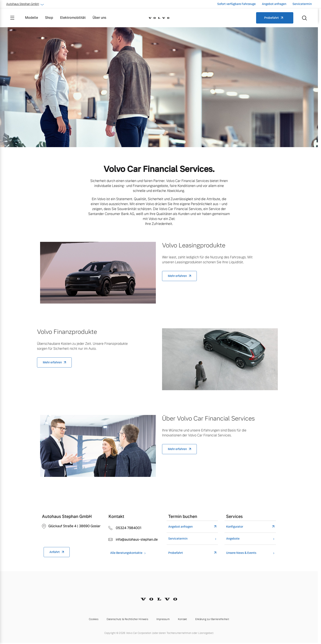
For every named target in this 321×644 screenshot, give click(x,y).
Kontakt (183, 619)
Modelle (32, 18)
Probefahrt (271, 18)
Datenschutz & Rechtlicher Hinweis (127, 619)
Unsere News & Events (241, 553)
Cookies (94, 619)
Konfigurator (235, 527)
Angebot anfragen (274, 4)
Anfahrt (55, 552)
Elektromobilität (73, 18)
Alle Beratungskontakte (126, 553)
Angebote (233, 539)
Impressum (163, 619)
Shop (49, 18)
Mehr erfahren (177, 276)
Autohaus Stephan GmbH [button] (25, 4)
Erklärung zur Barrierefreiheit (212, 619)
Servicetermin (302, 4)
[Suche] (304, 18)
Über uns (99, 18)
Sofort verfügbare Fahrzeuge (236, 4)
